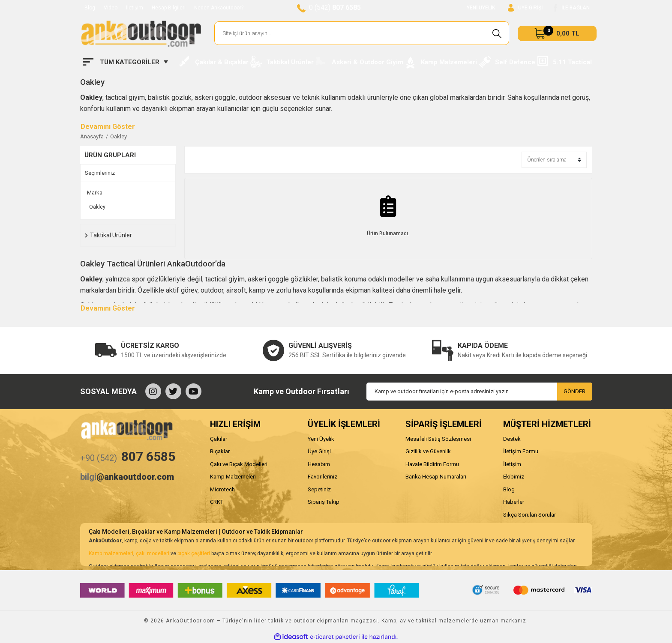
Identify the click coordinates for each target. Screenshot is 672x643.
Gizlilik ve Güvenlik (428, 451)
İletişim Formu (521, 451)
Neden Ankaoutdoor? (219, 8)
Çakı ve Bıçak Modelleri (239, 464)
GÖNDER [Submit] (574, 391)
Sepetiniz (319, 489)
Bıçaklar (220, 451)
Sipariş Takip (324, 502)
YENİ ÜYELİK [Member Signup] (481, 8)
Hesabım (319, 464)
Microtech (222, 489)
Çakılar (219, 439)
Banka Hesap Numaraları (436, 477)
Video (111, 8)
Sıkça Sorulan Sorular (529, 515)
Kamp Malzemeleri (233, 477)
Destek (512, 439)
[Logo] (141, 33)
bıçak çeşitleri (194, 553)
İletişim (135, 8)
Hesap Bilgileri (169, 8)
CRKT (217, 502)
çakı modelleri (153, 553)
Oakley (118, 136)
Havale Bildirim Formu (432, 464)
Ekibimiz (514, 477)
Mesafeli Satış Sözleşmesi (438, 439)
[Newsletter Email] (479, 392)
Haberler (514, 502)
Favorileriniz (322, 477)
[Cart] (557, 33)
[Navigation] (125, 62)
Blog (90, 8)
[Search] (362, 33)
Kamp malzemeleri (111, 553)
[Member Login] (525, 8)
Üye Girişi (319, 451)
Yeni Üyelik (321, 439)
